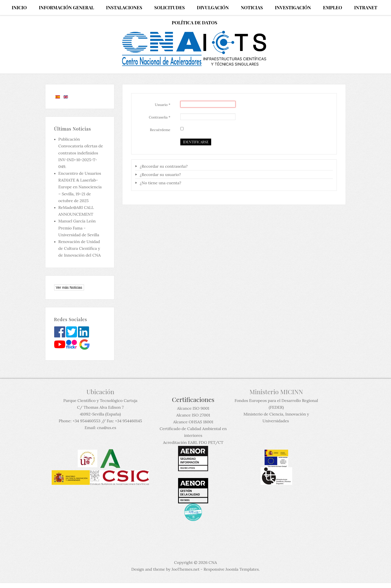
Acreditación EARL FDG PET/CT (193, 442)
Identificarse (196, 142)
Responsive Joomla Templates (231, 569)
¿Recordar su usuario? (160, 174)
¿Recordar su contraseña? (163, 166)
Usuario (163, 105)
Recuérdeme (160, 130)
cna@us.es (107, 428)
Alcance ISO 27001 (193, 415)
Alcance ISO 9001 (193, 408)
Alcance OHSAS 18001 (193, 422)
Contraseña (160, 117)
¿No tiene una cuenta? (160, 183)
